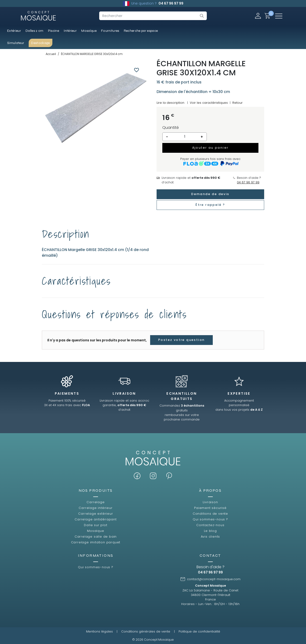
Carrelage (96, 502)
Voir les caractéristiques (209, 103)
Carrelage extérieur (96, 514)
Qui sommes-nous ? (210, 519)
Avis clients (210, 537)
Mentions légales (99, 631)
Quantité (171, 128)
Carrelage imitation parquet (96, 542)
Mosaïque (96, 531)
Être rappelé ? (210, 205)
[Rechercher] (153, 16)
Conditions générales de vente (146, 631)
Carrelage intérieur (96, 508)
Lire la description (170, 103)
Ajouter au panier (210, 148)
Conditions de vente (210, 514)
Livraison (210, 502)
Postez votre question (181, 340)
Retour (238, 103)
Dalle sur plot (96, 525)
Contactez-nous (210, 525)
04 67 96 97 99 (171, 3)
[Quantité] (185, 137)
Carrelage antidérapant (96, 519)
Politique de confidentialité (199, 631)
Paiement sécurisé (210, 508)
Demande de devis (210, 194)
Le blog (210, 531)
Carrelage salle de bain (96, 537)
